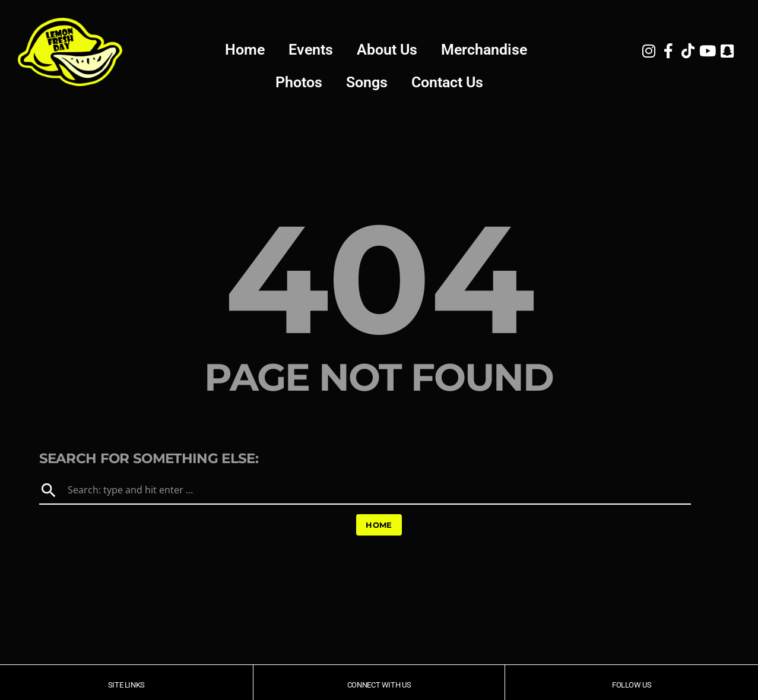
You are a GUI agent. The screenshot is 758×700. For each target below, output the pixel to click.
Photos (299, 82)
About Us (387, 50)
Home (245, 50)
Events (311, 50)
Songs (367, 82)
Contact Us (447, 82)
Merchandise (484, 50)
